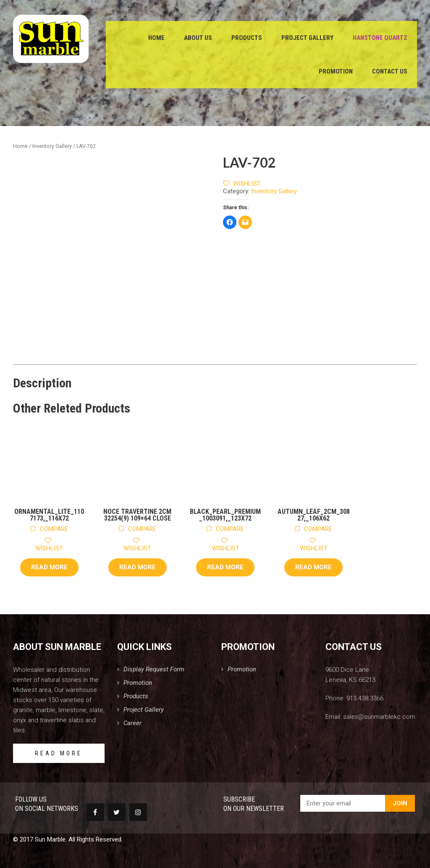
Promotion (336, 71)
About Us (198, 38)
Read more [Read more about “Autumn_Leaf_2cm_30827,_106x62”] (313, 567)
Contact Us (390, 71)
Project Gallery (307, 38)
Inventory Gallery (52, 146)
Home (156, 38)
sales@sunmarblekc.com (379, 717)
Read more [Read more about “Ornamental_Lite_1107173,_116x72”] (49, 567)
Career (132, 723)
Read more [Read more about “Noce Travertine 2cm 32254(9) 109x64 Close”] (138, 567)
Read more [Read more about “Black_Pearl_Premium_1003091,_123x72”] (225, 567)
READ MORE (59, 753)
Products (247, 38)
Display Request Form (154, 669)
